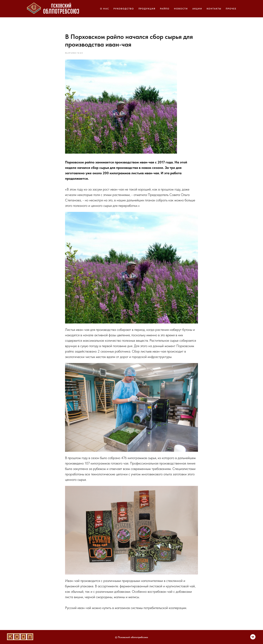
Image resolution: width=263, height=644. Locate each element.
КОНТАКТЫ (214, 9)
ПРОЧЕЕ (231, 9)
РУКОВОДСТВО (124, 9)
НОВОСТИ (181, 9)
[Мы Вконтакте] (253, 638)
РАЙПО (165, 9)
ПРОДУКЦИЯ (147, 9)
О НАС (105, 9)
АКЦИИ (197, 9)
